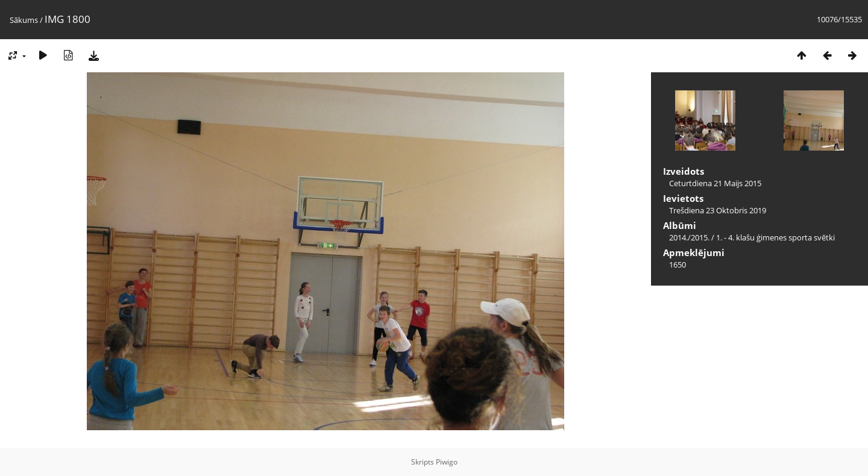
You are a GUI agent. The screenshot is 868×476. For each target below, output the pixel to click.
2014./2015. (689, 237)
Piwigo (447, 462)
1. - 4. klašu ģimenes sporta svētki (775, 237)
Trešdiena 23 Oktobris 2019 (718, 210)
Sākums (24, 20)
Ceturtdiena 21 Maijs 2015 (715, 183)
